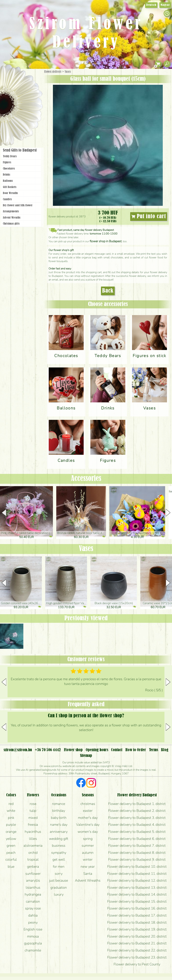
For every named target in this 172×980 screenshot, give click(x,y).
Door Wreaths (10, 193)
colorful (11, 859)
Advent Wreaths (12, 218)
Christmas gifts (11, 224)
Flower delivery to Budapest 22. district (137, 950)
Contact (117, 750)
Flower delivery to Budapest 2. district (137, 811)
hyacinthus (33, 832)
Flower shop (22, 126)
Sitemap (86, 756)
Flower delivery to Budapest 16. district (137, 908)
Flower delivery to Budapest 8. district (137, 853)
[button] (168, 513)
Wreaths (26, 115)
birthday (59, 811)
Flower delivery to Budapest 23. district (137, 957)
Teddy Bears (10, 156)
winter (88, 859)
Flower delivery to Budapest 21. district (137, 943)
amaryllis (33, 880)
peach (11, 853)
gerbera (33, 867)
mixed (33, 818)
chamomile (33, 950)
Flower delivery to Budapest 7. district (137, 846)
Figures (7, 162)
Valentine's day (88, 825)
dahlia (33, 915)
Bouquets (25, 87)
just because (59, 880)
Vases (68, 72)
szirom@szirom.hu (18, 750)
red (11, 804)
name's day (59, 825)
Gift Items (17, 80)
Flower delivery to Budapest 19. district (137, 929)
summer (88, 846)
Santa (88, 874)
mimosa (33, 936)
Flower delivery (53, 72)
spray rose (33, 908)
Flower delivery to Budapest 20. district (137, 936)
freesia (33, 825)
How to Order (136, 750)
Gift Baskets (10, 187)
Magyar (165, 5)
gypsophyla (33, 943)
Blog (165, 750)
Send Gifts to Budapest (20, 150)
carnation (33, 901)
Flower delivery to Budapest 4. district (137, 825)
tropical (33, 859)
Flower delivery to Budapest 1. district (137, 804)
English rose (33, 929)
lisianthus (33, 888)
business (59, 846)
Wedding (31, 106)
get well (59, 859)
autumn (88, 853)
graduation (59, 888)
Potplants (30, 96)
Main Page (10, 75)
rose (33, 804)
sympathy (59, 853)
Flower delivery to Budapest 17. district (137, 915)
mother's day (88, 818)
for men (59, 867)
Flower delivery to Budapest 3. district (137, 818)
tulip (33, 811)
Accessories (86, 479)
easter (88, 811)
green (11, 846)
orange (11, 832)
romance (59, 804)
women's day (88, 832)
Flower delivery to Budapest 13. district (137, 888)
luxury (59, 894)
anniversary (59, 832)
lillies (33, 839)
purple (11, 825)
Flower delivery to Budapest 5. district (137, 832)
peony (33, 922)
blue (11, 867)
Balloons (8, 181)
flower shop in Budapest (106, 241)
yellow (11, 839)
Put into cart (149, 217)
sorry (59, 874)
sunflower (33, 874)
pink (11, 818)
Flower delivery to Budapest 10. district (137, 867)
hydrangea (33, 894)
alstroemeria (33, 846)
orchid (33, 853)
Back (108, 291)
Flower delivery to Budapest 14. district (137, 894)
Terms (154, 750)
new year (88, 867)
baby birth (59, 818)
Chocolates (9, 169)
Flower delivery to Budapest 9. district (137, 859)
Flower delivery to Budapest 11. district (137, 874)
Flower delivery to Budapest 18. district (137, 922)
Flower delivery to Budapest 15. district (137, 901)
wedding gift (59, 839)
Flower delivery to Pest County (137, 964)
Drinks (6, 175)
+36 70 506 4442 (48, 750)
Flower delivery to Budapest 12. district (137, 880)
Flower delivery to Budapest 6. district (137, 839)
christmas (88, 804)
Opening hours (97, 750)
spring (88, 839)
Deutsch (151, 5)
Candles (7, 199)
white (11, 811)
